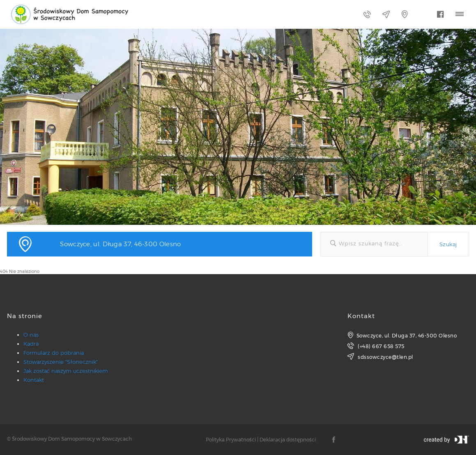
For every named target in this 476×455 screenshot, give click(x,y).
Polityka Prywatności (231, 440)
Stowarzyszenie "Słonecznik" (61, 362)
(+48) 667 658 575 (376, 346)
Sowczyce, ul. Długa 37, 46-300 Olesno (402, 335)
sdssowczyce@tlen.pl (380, 357)
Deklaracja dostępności (288, 440)
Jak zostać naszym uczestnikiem (66, 371)
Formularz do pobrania (54, 353)
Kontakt (34, 380)
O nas (31, 335)
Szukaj (448, 244)
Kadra (31, 344)
